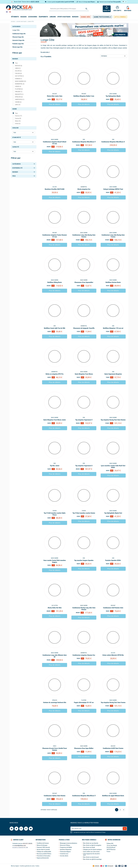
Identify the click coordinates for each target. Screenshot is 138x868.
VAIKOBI (18, 102)
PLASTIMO (19, 89)
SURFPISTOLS (20, 99)
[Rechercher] (69, 9)
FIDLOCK (18, 73)
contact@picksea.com (20, 845)
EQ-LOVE (18, 71)
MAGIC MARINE (21, 81)
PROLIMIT (19, 92)
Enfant (18, 124)
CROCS (18, 68)
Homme (18, 116)
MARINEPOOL (20, 84)
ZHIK (18, 105)
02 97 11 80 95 (35, 2)
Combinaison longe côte (19, 34)
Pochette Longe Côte (18, 44)
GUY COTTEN (19, 76)
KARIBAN (18, 79)
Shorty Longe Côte (17, 47)
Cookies (37, 866)
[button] (86, 17)
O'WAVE (18, 86)
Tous (16, 63)
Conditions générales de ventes (27, 866)
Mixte (18, 121)
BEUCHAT (19, 66)
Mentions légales (15, 866)
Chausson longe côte (18, 37)
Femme (18, 118)
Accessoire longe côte (18, 40)
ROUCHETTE (19, 94)
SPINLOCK (19, 97)
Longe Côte (16, 30)
